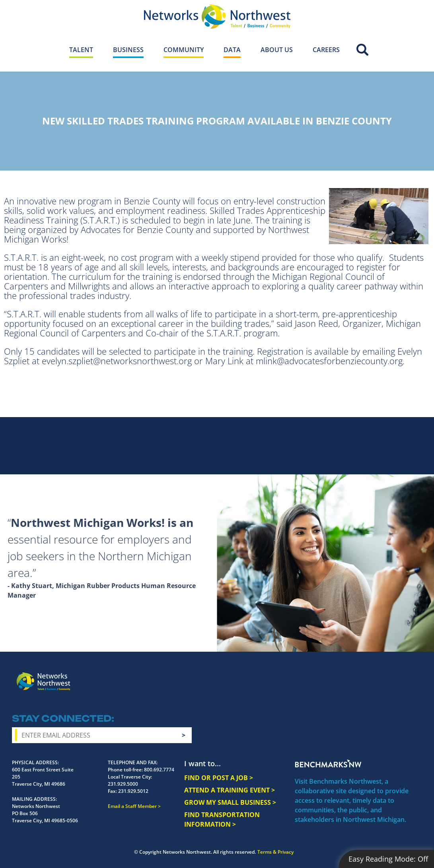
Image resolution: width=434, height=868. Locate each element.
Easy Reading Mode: (388, 859)
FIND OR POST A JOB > (219, 778)
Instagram (354, 675)
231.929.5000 (123, 784)
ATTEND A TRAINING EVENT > (230, 790)
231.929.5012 (133, 791)
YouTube (384, 676)
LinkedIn (403, 674)
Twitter (368, 675)
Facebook (339, 675)
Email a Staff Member (132, 806)
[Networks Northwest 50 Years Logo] (217, 16)
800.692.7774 (159, 770)
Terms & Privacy (275, 852)
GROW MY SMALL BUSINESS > (230, 802)
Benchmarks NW (328, 763)
